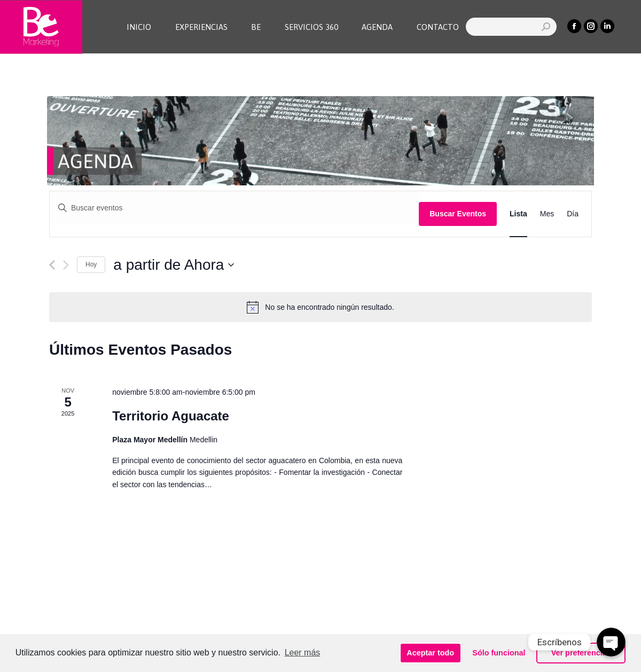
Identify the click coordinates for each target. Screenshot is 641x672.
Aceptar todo (430, 653)
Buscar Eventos (458, 214)
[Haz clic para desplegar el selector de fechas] (174, 265)
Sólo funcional (499, 653)
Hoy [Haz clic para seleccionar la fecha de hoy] (91, 264)
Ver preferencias (581, 653)
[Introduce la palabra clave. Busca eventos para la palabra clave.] (234, 208)
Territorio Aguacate (171, 416)
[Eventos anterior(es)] (52, 265)
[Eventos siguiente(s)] (66, 265)
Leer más (303, 653)
